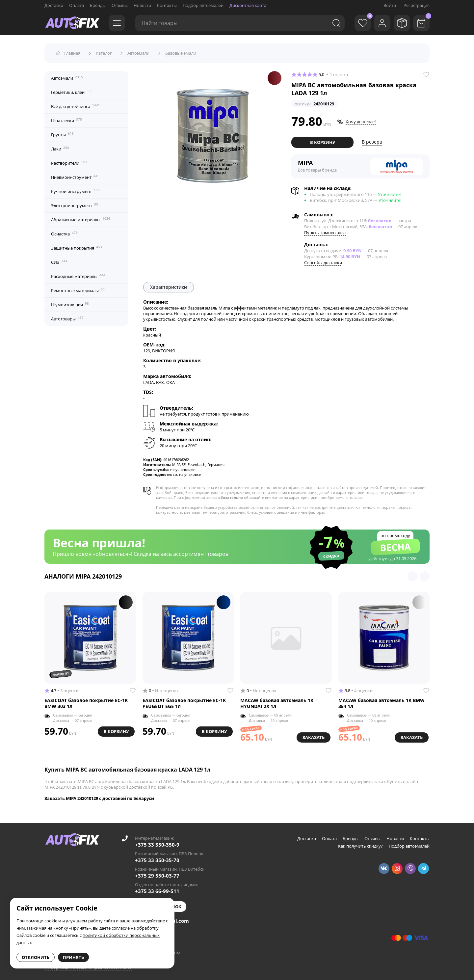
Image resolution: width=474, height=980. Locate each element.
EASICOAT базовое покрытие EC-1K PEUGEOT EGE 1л (184, 701)
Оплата (77, 5)
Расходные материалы (78, 274)
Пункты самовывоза (325, 230)
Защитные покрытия (77, 246)
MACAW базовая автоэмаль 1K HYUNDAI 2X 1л (277, 701)
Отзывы (120, 5)
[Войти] (379, 23)
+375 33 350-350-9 (157, 842)
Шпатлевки (66, 118)
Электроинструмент (75, 203)
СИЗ (59, 260)
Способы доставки (323, 260)
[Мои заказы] (400, 23)
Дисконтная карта (248, 5)
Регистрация (417, 5)
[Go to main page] (72, 23)
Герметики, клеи (72, 90)
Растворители (69, 161)
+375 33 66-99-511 (157, 889)
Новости (142, 5)
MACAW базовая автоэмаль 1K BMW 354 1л (382, 701)
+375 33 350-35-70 (157, 858)
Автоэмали (67, 76)
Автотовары (67, 316)
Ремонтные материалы (78, 288)
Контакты (167, 5)
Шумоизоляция (70, 302)
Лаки (60, 147)
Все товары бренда (317, 168)
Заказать (313, 734)
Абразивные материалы (81, 217)
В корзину (323, 140)
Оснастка (64, 231)
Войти (390, 5)
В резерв (372, 140)
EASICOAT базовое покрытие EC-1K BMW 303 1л (86, 701)
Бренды (98, 5)
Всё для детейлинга (76, 104)
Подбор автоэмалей (203, 5)
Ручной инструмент (75, 189)
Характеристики (169, 285)
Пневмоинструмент (75, 175)
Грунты (62, 132)
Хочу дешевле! (361, 120)
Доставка (54, 5)
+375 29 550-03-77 (157, 873)
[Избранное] (357, 23)
